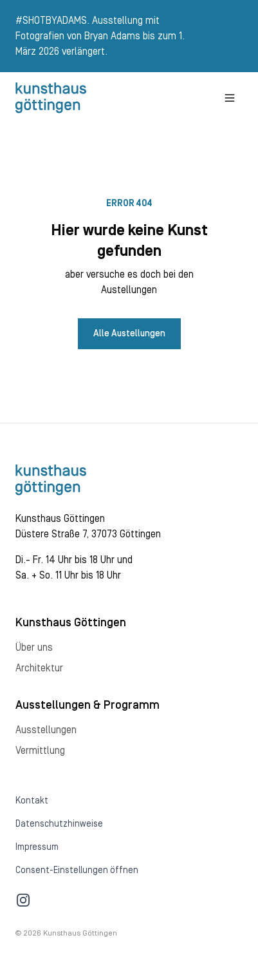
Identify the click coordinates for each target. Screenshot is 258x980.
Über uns (34, 648)
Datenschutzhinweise (59, 824)
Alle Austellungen (129, 334)
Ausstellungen (46, 730)
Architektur (39, 668)
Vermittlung (40, 751)
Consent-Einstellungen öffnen (77, 870)
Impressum (37, 847)
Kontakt (32, 801)
